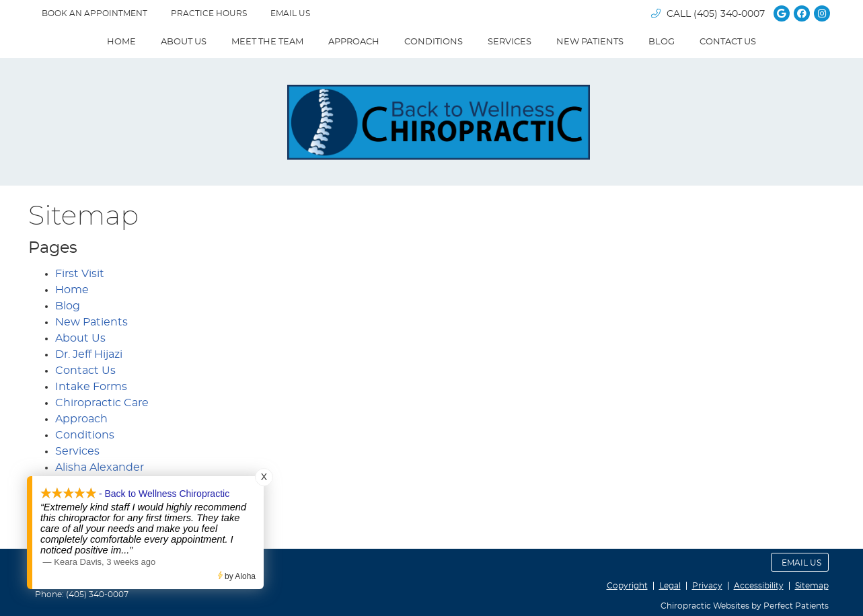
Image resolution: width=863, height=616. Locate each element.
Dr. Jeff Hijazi (89, 354)
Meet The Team (267, 42)
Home (121, 42)
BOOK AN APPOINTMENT (95, 13)
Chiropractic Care (102, 403)
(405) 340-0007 (729, 14)
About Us (184, 42)
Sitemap (812, 586)
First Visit (80, 274)
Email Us (290, 13)
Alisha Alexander (100, 467)
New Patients (590, 42)
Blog (662, 42)
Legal (670, 586)
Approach (354, 42)
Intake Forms (91, 387)
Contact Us (728, 42)
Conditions (434, 42)
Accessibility (759, 586)
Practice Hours (209, 13)
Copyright (627, 586)
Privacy (707, 586)
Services (510, 42)
